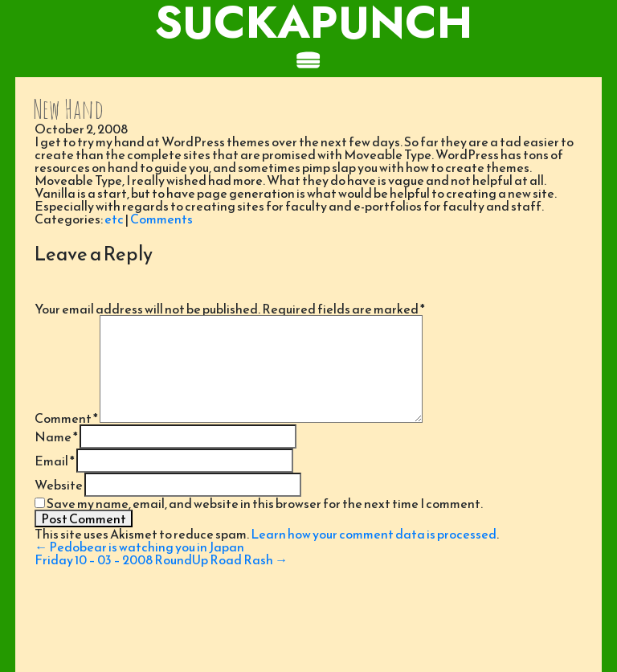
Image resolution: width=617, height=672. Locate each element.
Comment (66, 418)
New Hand (68, 109)
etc (114, 219)
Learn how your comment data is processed (374, 534)
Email (55, 461)
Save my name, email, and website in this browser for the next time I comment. (265, 503)
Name (56, 436)
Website (59, 485)
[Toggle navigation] (308, 61)
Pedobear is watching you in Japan (139, 547)
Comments (161, 219)
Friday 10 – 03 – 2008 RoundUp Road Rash (161, 559)
